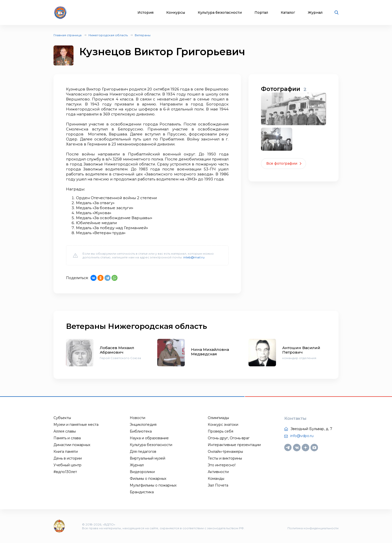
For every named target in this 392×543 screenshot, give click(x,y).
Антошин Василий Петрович (301, 350)
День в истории (68, 458)
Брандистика (142, 492)
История (145, 13)
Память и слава (67, 438)
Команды (216, 479)
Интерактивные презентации (234, 445)
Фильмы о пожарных (148, 479)
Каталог (288, 13)
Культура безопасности (220, 13)
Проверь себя (220, 431)
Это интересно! (222, 465)
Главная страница (67, 35)
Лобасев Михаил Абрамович (117, 350)
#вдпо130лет (65, 472)
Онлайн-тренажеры (225, 452)
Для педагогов (143, 452)
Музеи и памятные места (76, 425)
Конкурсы (176, 13)
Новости (137, 418)
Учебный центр (67, 465)
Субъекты (62, 418)
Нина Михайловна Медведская (210, 352)
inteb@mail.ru (194, 257)
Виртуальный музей (147, 458)
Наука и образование (149, 438)
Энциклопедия (143, 425)
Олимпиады (218, 418)
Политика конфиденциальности (313, 528)
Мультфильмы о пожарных (153, 485)
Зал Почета (218, 485)
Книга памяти (66, 452)
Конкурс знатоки (223, 425)
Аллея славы (65, 431)
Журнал (315, 13)
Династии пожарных (72, 445)
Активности (218, 472)
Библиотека (141, 431)
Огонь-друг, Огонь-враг (229, 438)
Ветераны (143, 35)
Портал (261, 13)
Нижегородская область (108, 35)
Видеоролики (142, 472)
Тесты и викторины (225, 458)
